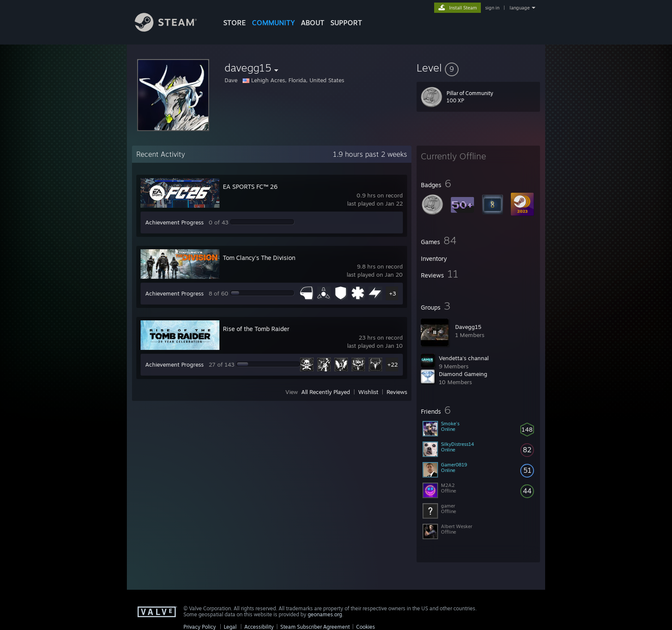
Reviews (397, 392)
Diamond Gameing (463, 374)
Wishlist (368, 392)
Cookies (366, 627)
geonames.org (325, 614)
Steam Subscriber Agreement (315, 627)
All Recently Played (326, 392)
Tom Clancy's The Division (259, 258)
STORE (235, 23)
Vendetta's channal (464, 358)
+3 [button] (393, 293)
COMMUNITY (273, 23)
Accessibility (259, 627)
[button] (478, 68)
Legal (230, 627)
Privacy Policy (200, 627)
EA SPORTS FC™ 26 (250, 187)
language (520, 8)
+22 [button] (393, 364)
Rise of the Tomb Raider (256, 329)
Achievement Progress (174, 222)
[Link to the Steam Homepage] (172, 29)
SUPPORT (346, 23)
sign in (492, 8)
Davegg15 (468, 327)
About (313, 23)
